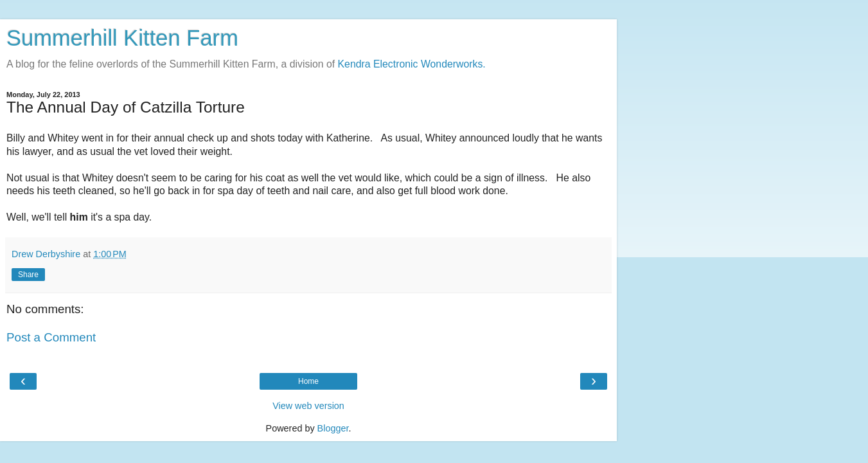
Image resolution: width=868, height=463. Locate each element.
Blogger (333, 428)
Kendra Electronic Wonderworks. (412, 64)
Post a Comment (51, 337)
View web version (308, 406)
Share (28, 275)
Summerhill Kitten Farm (122, 38)
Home (308, 381)
